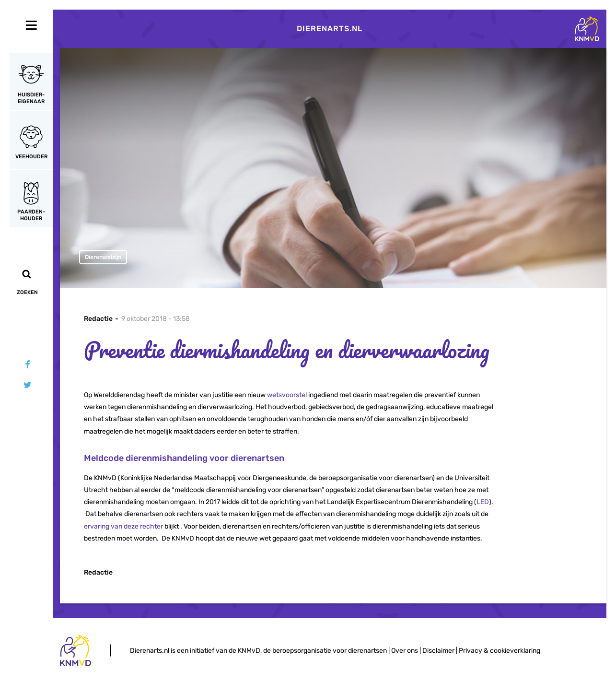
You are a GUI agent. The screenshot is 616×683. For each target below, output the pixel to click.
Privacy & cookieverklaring (500, 651)
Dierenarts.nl (330, 29)
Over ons (405, 651)
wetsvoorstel (287, 395)
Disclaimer (438, 651)
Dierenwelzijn (103, 257)
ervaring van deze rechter (123, 526)
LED (483, 502)
